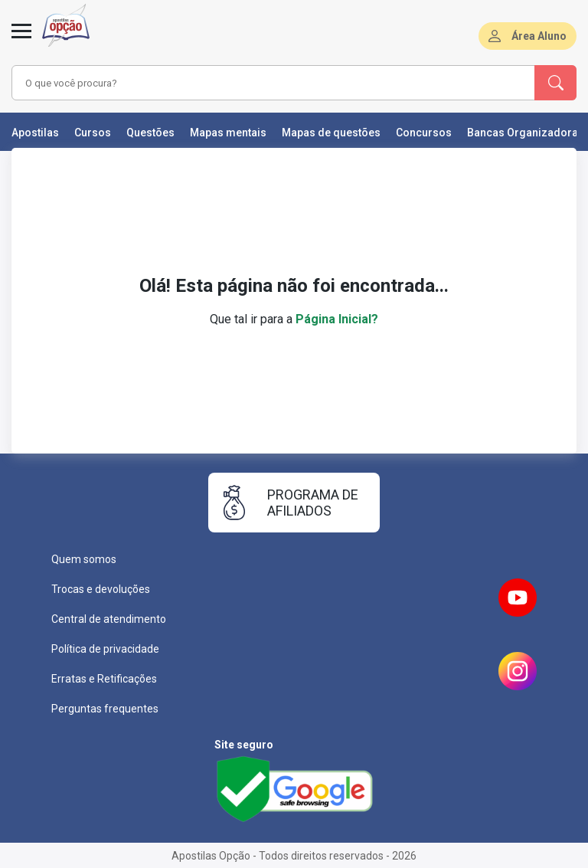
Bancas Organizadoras (526, 133)
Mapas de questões (331, 133)
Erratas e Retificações (104, 679)
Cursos (93, 133)
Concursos (424, 133)
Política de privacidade (105, 649)
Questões (150, 133)
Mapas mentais (228, 133)
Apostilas (35, 133)
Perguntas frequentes (105, 709)
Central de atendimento (109, 619)
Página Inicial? (337, 319)
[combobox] (252, 83)
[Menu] (21, 40)
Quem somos (84, 559)
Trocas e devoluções (101, 589)
